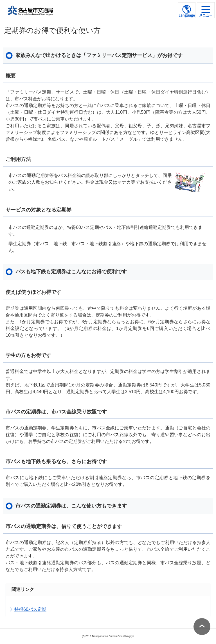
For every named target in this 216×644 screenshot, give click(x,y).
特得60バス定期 (30, 609)
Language (187, 15)
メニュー (206, 15)
